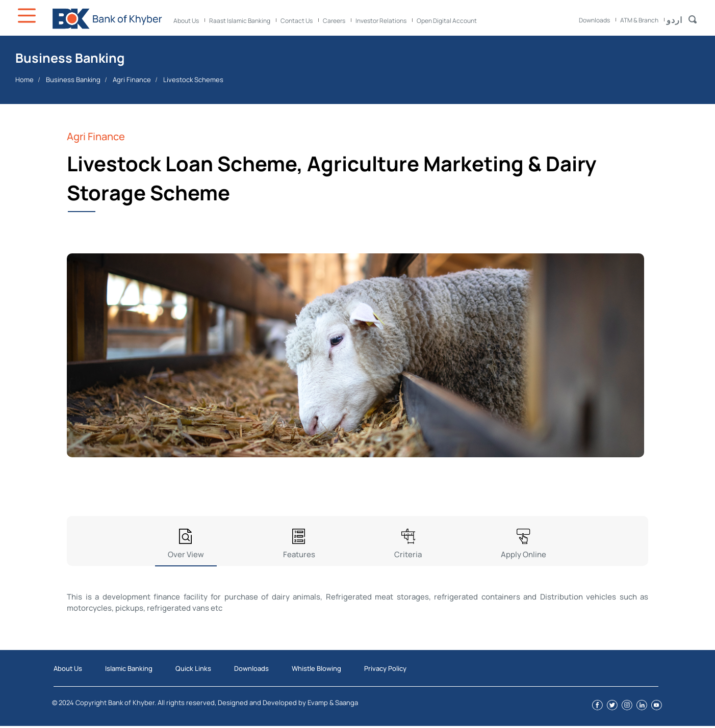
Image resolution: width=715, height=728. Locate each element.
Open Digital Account (447, 21)
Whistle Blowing (316, 668)
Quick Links (193, 668)
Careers (334, 21)
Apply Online (524, 554)
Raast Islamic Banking (240, 21)
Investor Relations (381, 21)
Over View (186, 554)
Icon (28, 16)
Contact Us (297, 21)
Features (299, 554)
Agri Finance (132, 80)
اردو (674, 20)
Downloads (594, 20)
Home (24, 80)
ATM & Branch (639, 20)
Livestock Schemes (193, 80)
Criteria (408, 554)
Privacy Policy (385, 668)
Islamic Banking (129, 668)
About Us (186, 21)
